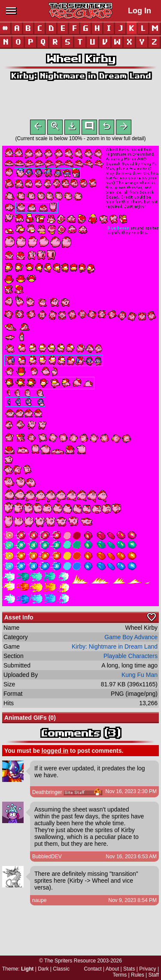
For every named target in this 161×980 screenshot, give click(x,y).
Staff (154, 975)
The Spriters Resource (70, 961)
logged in (55, 752)
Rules (138, 975)
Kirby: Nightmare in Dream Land (81, 76)
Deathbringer (47, 794)
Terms (120, 975)
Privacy (147, 969)
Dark (43, 969)
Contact (93, 969)
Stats (129, 969)
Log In (140, 11)
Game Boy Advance (131, 639)
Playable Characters (131, 658)
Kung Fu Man (140, 676)
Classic (61, 969)
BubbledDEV (47, 858)
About (112, 969)
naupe (39, 902)
